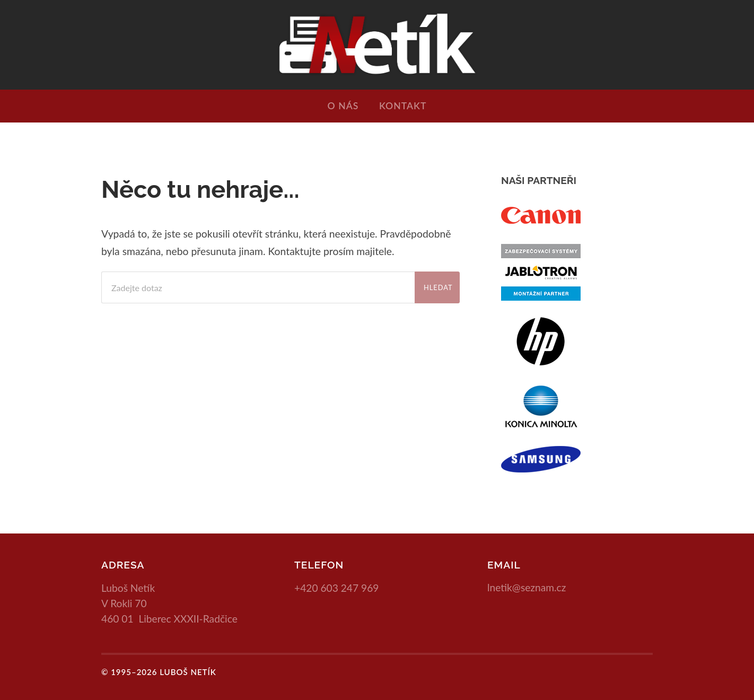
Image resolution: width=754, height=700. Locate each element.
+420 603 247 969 (336, 588)
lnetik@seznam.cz (527, 587)
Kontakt (403, 106)
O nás (343, 106)
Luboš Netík (188, 672)
